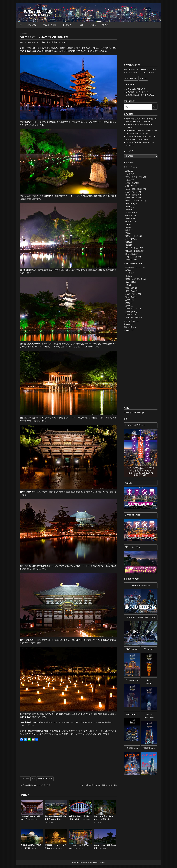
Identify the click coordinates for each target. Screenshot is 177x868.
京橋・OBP (130, 186)
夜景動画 (129, 260)
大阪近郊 (129, 315)
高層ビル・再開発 (50, 25)
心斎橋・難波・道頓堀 (134, 189)
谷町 (127, 285)
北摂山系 (129, 218)
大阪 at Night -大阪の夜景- (136, 89)
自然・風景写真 (130, 321)
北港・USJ (130, 204)
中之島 (128, 174)
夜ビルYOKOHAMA (149, 716)
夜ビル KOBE (149, 649)
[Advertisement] (45, 760)
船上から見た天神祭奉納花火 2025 (139, 125)
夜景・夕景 (33, 25)
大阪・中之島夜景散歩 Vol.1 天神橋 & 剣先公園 (98, 785)
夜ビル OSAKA (132, 649)
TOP (21, 25)
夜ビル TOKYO (132, 714)
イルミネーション (132, 248)
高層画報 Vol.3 (132, 748)
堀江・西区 (130, 297)
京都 (127, 224)
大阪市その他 (130, 312)
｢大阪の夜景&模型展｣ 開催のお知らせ (140, 142)
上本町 (128, 300)
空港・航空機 (130, 254)
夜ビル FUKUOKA (149, 682)
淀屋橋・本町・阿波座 (134, 279)
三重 (127, 233)
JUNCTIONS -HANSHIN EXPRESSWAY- (141, 617)
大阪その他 (130, 212)
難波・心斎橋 (130, 291)
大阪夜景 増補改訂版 (133, 515)
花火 (127, 245)
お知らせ (127, 330)
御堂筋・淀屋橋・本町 (134, 177)
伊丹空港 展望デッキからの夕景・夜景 (35, 785)
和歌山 (128, 230)
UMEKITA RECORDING (141, 585)
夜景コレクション (132, 236)
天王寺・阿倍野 (131, 192)
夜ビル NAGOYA (132, 680)
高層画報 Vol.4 (149, 748)
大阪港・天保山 (131, 198)
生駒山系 (129, 215)
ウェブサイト (69, 25)
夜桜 (127, 242)
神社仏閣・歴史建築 (45, 779)
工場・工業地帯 (131, 257)
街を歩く (127, 324)
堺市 (127, 209)
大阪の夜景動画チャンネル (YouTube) (140, 95)
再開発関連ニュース (133, 267)
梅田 (127, 171)
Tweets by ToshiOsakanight (134, 413)
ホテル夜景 (130, 239)
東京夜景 (128, 483)
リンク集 (105, 25)
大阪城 (128, 180)
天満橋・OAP (131, 183)
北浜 (127, 276)
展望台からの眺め (132, 317)
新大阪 (128, 303)
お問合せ (93, 25)
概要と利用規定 (131, 78)
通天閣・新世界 (131, 195)
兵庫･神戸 (129, 221)
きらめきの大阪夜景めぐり (135, 425)
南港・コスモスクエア (134, 201)
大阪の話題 (128, 327)
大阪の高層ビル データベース (137, 92)
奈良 (34, 779)
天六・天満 (130, 282)
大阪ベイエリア (131, 309)
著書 (82, 25)
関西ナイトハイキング (133, 547)
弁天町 (128, 207)
